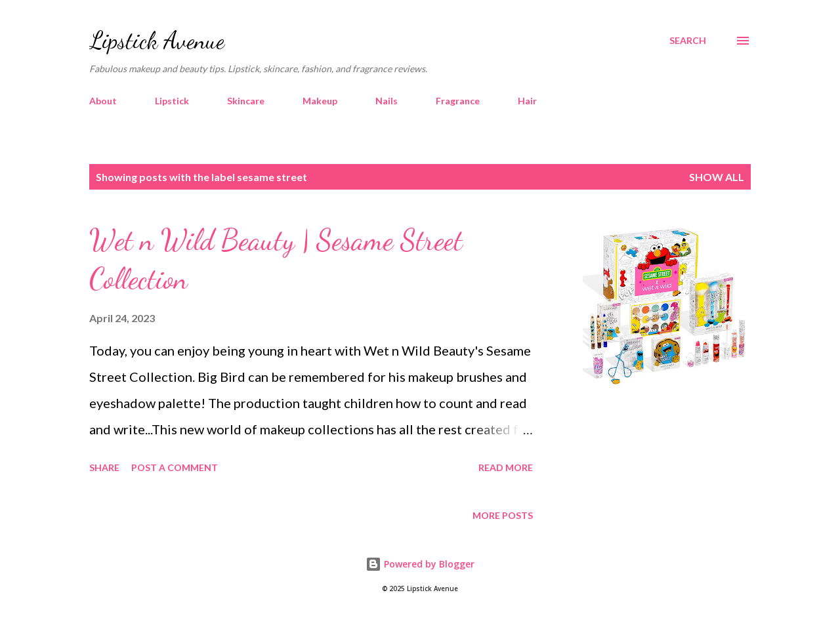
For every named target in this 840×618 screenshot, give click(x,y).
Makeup (320, 101)
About (103, 101)
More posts (503, 515)
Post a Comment (175, 467)
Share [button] (104, 467)
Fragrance (458, 101)
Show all (717, 177)
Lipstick (172, 101)
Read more (506, 467)
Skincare (246, 101)
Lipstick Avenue (157, 40)
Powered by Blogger (420, 564)
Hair (527, 101)
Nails (387, 101)
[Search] (688, 41)
